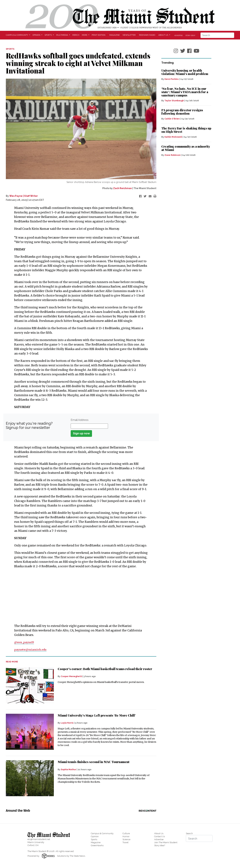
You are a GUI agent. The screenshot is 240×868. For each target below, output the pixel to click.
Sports (94, 839)
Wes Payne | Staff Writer (24, 196)
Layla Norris (67, 723)
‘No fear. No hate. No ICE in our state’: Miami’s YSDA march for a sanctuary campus (185, 92)
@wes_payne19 (25, 642)
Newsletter (129, 35)
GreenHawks (97, 845)
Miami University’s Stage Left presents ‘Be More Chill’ (97, 715)
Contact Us (159, 836)
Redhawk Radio (147, 35)
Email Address (80, 420)
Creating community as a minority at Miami (186, 148)
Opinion (95, 836)
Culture (126, 833)
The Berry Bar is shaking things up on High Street (186, 130)
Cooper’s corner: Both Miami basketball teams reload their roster (105, 669)
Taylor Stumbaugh (174, 101)
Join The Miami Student (166, 842)
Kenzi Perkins (172, 79)
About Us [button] (163, 35)
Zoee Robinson (172, 155)
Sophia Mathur (68, 770)
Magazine (114, 35)
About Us (159, 833)
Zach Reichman (122, 188)
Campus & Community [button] (17, 35)
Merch (76, 35)
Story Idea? (190, 35)
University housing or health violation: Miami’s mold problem (185, 72)
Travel (125, 842)
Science (126, 839)
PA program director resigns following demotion (182, 112)
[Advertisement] (79, 596)
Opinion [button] (37, 35)
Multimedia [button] (62, 35)
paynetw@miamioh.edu (31, 650)
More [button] (85, 35)
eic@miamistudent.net (39, 839)
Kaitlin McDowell (173, 137)
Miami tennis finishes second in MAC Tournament (93, 762)
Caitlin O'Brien (172, 119)
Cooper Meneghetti (71, 676)
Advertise (178, 35)
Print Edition (98, 35)
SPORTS (10, 49)
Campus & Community (102, 833)
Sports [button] (48, 35)
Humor (126, 836)
